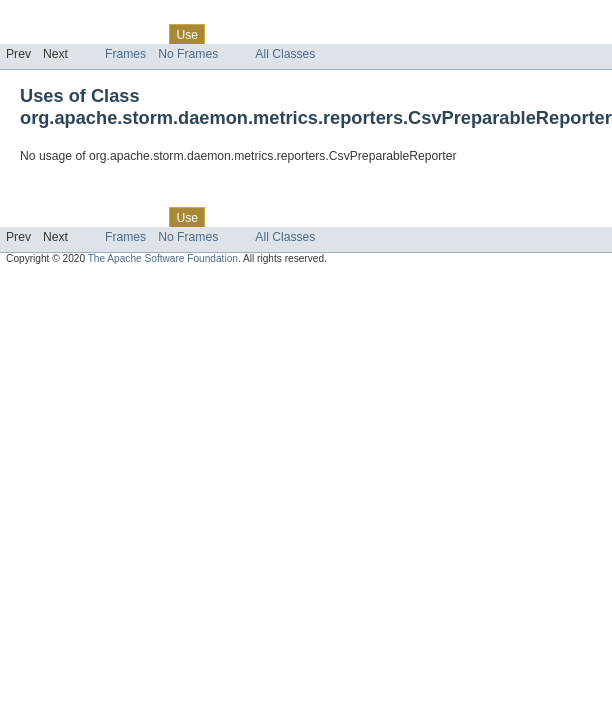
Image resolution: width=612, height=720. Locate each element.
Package (92, 34)
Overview (31, 34)
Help (381, 34)
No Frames (188, 54)
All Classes (285, 54)
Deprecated (284, 34)
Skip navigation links (55, 17)
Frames (125, 54)
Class (143, 34)
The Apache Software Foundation (163, 258)
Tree (228, 34)
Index (342, 34)
